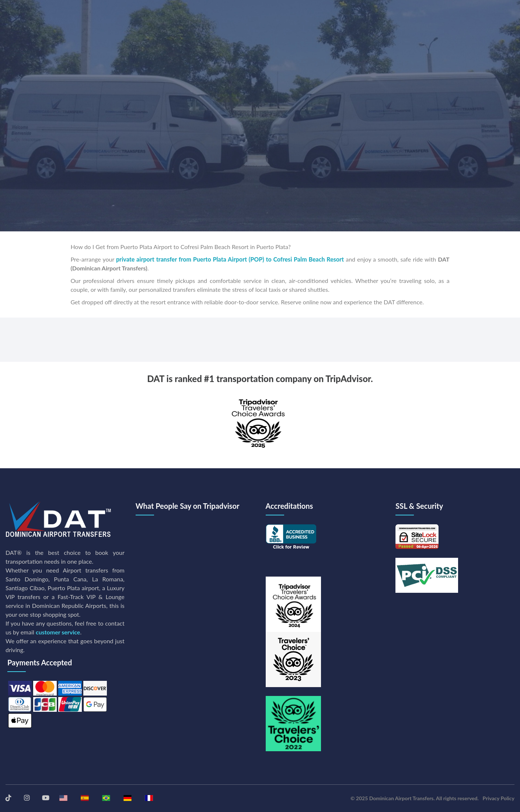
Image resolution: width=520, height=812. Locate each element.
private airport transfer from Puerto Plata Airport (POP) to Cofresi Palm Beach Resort (230, 259)
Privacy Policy (499, 798)
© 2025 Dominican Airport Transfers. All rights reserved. (415, 798)
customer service (58, 632)
